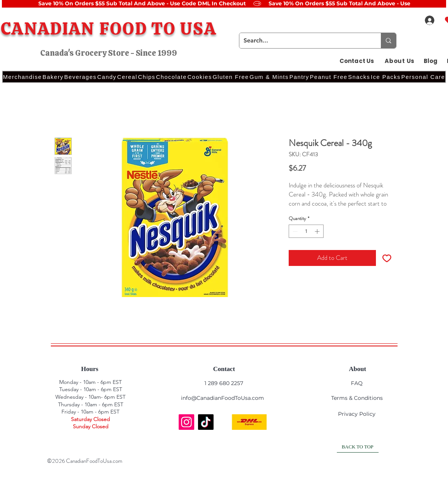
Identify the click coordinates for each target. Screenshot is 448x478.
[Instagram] (186, 422)
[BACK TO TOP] (358, 447)
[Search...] (304, 41)
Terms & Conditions (357, 398)
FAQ (357, 383)
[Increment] (318, 231)
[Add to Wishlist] (387, 258)
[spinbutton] (306, 231)
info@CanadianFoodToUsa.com (222, 398)
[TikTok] (206, 422)
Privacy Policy (357, 414)
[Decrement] (294, 231)
